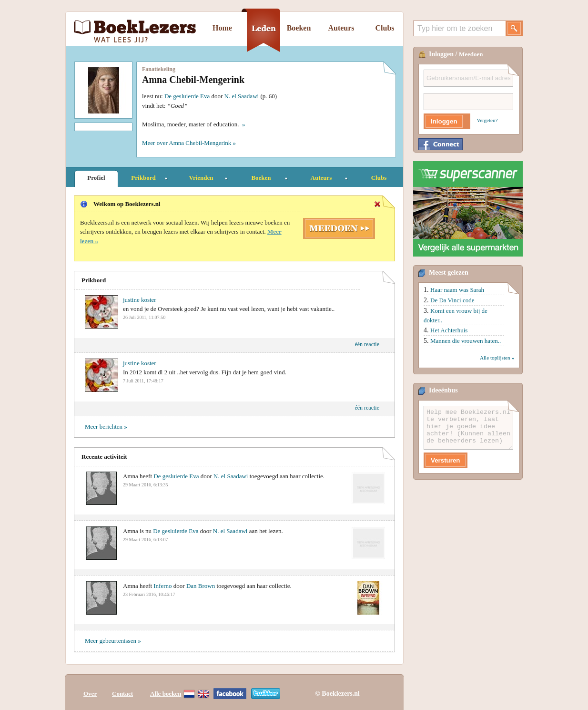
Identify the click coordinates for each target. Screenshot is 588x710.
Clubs (385, 28)
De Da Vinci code (452, 300)
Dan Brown (201, 586)
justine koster (140, 300)
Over (90, 692)
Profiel (96, 178)
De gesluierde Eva (187, 96)
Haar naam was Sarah (457, 290)
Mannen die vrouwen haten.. (466, 341)
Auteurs (341, 28)
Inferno (162, 586)
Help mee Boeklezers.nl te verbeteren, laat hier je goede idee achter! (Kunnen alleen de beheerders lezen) (468, 428)
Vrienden (201, 178)
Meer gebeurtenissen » (113, 641)
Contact (122, 692)
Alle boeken (166, 692)
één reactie (367, 344)
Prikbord (143, 178)
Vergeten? (487, 120)
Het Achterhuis (449, 330)
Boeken (299, 28)
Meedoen (471, 54)
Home (222, 28)
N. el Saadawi (242, 96)
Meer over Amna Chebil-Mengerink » (189, 143)
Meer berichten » (106, 427)
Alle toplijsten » (497, 358)
